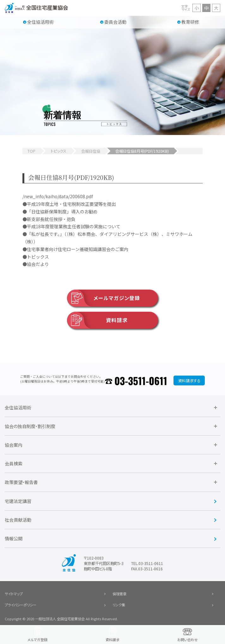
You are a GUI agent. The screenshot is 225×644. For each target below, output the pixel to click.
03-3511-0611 (141, 380)
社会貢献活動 (18, 520)
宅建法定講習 (18, 501)
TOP (31, 151)
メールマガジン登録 (103, 298)
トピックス (58, 151)
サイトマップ (14, 594)
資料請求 (97, 320)
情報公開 (14, 538)
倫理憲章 (119, 594)
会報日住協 (91, 151)
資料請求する (189, 381)
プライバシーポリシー (21, 605)
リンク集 (119, 605)
